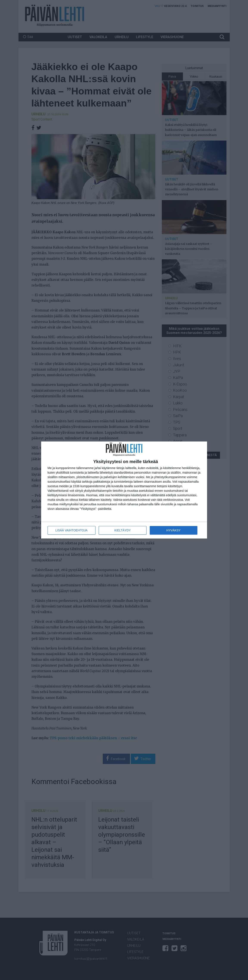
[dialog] (124, 490)
